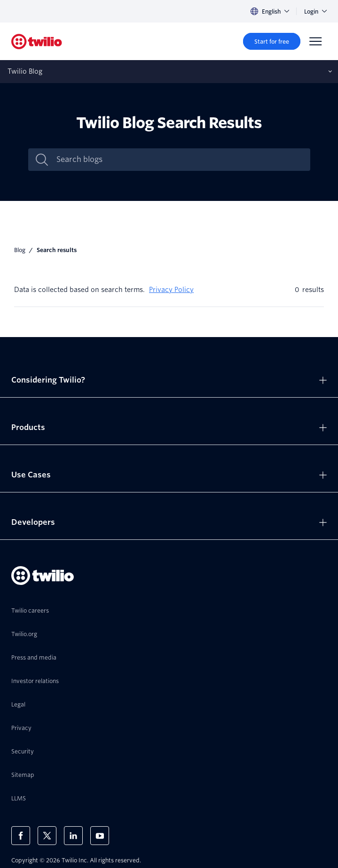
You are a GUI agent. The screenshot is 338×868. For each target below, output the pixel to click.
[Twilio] (37, 42)
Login (315, 12)
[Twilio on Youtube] (100, 836)
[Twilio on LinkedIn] (73, 836)
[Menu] (315, 41)
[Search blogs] (179, 160)
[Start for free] (272, 41)
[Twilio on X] (47, 836)
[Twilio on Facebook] (21, 836)
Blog (20, 250)
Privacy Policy (171, 290)
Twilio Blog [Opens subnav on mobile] (25, 71)
